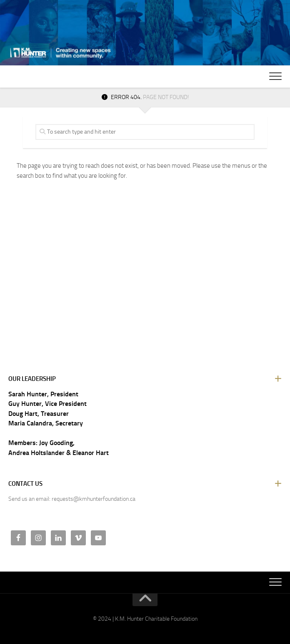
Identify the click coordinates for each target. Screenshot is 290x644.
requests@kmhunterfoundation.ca (94, 499)
